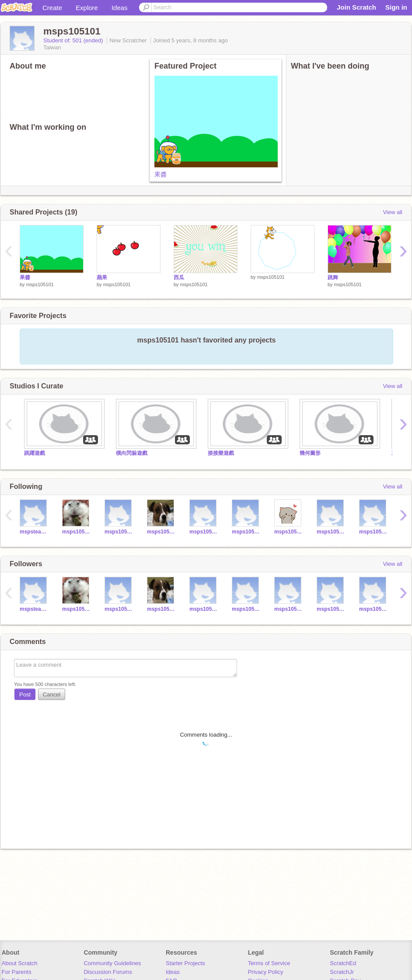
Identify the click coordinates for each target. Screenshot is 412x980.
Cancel (52, 694)
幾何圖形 (310, 453)
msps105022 (246, 532)
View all (393, 212)
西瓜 (179, 277)
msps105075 (204, 532)
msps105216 (374, 532)
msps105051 (289, 532)
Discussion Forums (108, 972)
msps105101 (40, 284)
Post (25, 694)
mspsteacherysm (34, 532)
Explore (87, 8)
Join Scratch (356, 7)
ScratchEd (343, 963)
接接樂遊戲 (221, 453)
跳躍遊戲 (35, 453)
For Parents (17, 972)
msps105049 (162, 532)
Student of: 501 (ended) (74, 40)
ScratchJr (342, 972)
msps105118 (374, 609)
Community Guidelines (112, 963)
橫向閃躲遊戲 (132, 453)
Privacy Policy (266, 972)
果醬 (161, 174)
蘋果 (102, 277)
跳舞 (333, 277)
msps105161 (119, 532)
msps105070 (77, 532)
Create (52, 8)
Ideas (120, 8)
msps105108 (331, 532)
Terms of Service (269, 963)
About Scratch (20, 963)
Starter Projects (185, 963)
